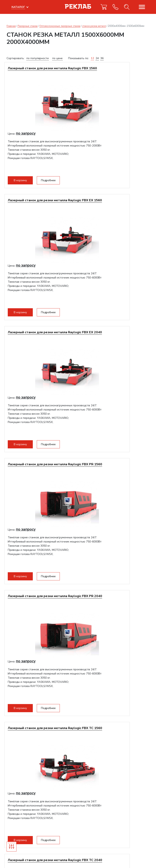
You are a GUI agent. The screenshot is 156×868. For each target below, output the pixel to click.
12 (92, 58)
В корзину (23, 182)
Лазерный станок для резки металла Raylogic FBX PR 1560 (115, 207)
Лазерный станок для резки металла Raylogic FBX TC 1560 (115, 342)
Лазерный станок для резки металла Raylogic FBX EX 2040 (40, 207)
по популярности (38, 58)
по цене (57, 58)
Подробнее (51, 182)
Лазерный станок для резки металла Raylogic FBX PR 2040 (40, 342)
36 (102, 58)
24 (97, 58)
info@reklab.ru (16, 818)
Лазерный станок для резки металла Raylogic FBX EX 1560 (115, 72)
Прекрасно (20, 856)
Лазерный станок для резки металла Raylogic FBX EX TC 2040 (40, 611)
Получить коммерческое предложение (38, 747)
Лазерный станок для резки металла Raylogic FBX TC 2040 (40, 476)
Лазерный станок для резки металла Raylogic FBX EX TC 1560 (115, 476)
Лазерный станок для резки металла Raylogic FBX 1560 (40, 72)
